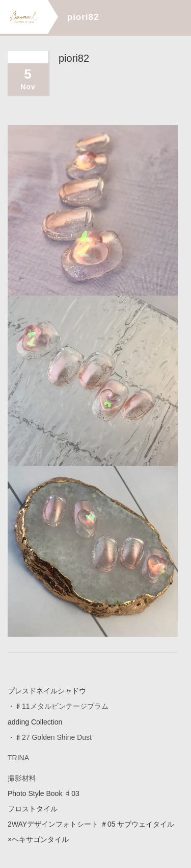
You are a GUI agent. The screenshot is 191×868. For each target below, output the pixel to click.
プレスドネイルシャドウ (47, 691)
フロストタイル (33, 808)
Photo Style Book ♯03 (44, 793)
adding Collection (35, 721)
